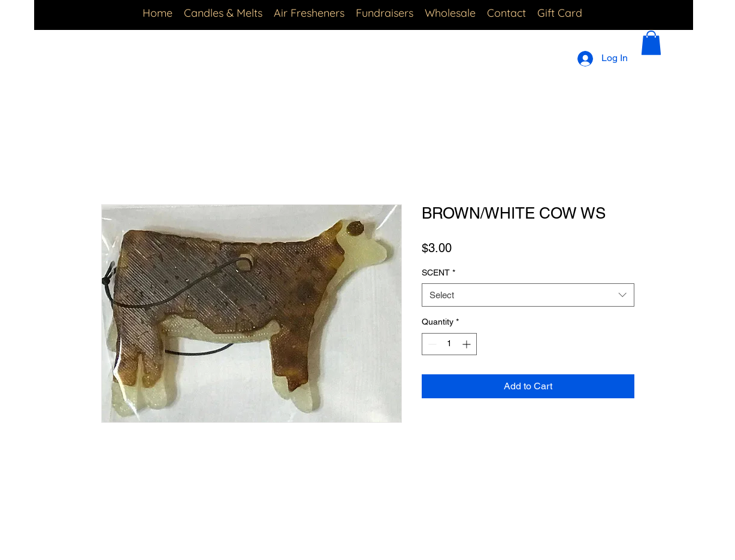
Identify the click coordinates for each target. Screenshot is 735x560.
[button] (651, 43)
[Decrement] (431, 344)
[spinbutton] (449, 344)
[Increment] (468, 344)
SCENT (438, 273)
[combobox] (528, 295)
